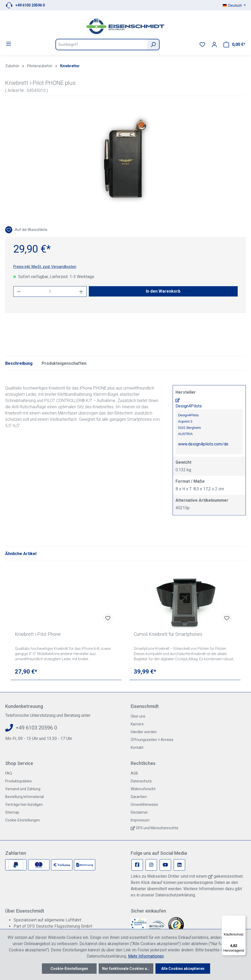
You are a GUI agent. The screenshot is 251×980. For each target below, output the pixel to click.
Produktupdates (18, 781)
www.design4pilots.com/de (203, 444)
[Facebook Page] (137, 865)
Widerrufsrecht (143, 789)
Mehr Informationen (146, 956)
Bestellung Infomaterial (24, 797)
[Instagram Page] (151, 865)
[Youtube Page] (165, 865)
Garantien (139, 797)
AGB (134, 773)
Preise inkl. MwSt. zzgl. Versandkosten (45, 267)
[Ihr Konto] (214, 45)
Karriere (137, 724)
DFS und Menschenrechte (157, 828)
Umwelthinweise (144, 805)
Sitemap (12, 812)
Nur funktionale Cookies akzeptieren (128, 969)
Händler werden (144, 732)
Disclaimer (139, 812)
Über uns (138, 716)
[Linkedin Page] (179, 865)
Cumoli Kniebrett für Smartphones (168, 634)
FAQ (9, 773)
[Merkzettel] (202, 45)
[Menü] (9, 44)
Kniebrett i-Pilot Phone (38, 634)
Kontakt (137, 747)
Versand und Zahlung (23, 789)
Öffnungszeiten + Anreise (152, 740)
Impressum (140, 820)
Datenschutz (141, 781)
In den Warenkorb (163, 291)
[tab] (19, 363)
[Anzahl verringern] (19, 291)
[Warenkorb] (234, 45)
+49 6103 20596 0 (30, 5)
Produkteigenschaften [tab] (64, 363)
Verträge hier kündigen (24, 805)
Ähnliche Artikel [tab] (21, 554)
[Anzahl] (50, 291)
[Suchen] (153, 45)
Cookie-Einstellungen (23, 820)
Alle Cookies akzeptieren (183, 969)
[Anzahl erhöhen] (81, 291)
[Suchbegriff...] (101, 45)
